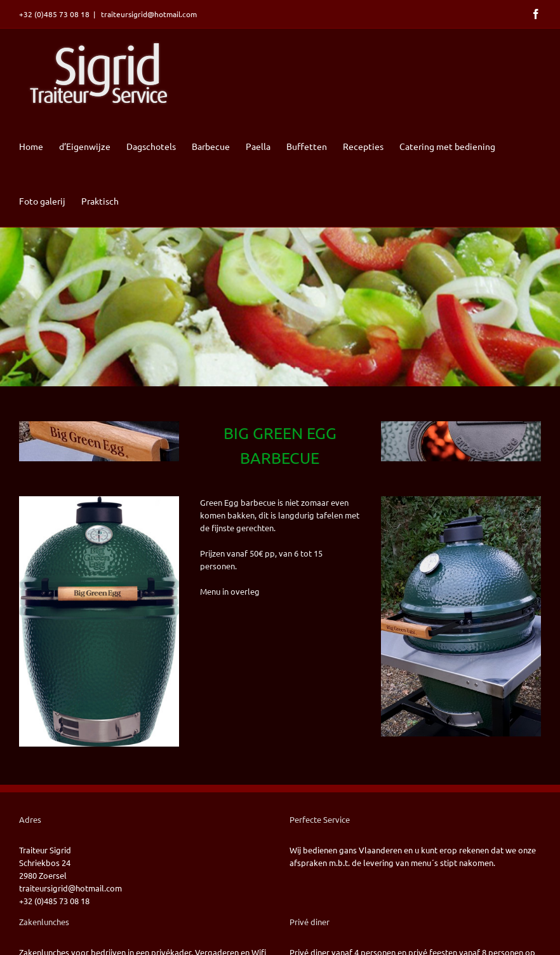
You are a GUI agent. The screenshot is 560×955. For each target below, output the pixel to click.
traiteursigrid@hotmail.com (148, 14)
